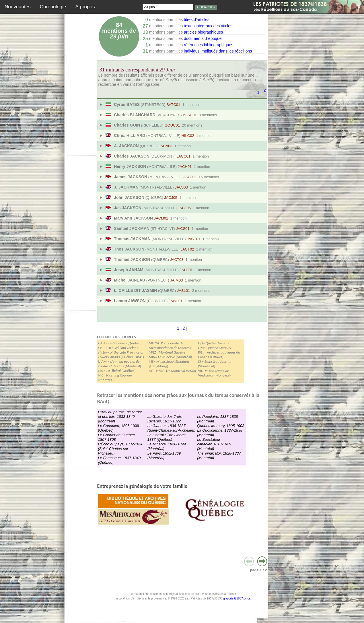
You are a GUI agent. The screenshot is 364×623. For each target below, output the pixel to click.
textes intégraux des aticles (208, 26)
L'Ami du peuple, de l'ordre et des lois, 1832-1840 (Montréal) (120, 417)
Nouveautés (18, 7)
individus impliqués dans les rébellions (218, 51)
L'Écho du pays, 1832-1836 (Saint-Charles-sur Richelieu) (121, 449)
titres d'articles (197, 20)
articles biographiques (203, 32)
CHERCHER (206, 7)
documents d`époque (203, 38)
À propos (85, 7)
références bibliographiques (209, 45)
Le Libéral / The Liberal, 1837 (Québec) (167, 437)
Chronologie (53, 7)
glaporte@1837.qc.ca (237, 598)
